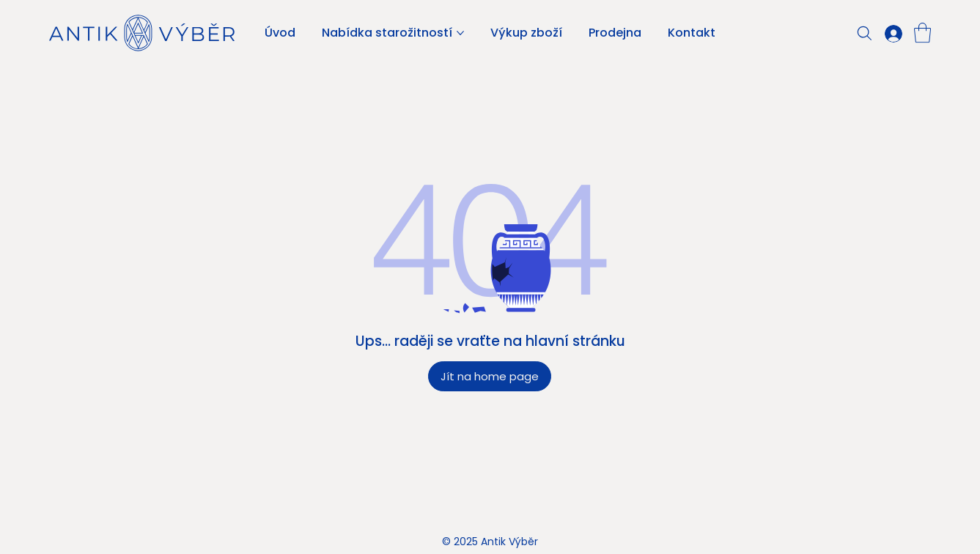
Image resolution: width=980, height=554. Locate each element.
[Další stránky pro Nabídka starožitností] (460, 33)
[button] (922, 33)
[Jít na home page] (490, 376)
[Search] (865, 33)
